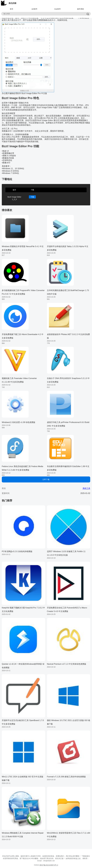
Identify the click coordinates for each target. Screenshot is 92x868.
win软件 (34, 9)
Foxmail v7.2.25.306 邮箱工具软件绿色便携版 (66, 777)
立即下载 (46, 479)
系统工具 (86, 488)
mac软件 (57, 9)
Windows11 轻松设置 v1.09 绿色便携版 (19, 422)
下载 (32, 197)
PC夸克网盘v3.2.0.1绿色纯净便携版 (17, 551)
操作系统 (80, 9)
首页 (11, 9)
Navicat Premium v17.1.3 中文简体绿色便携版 (67, 664)
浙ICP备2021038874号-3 (49, 865)
